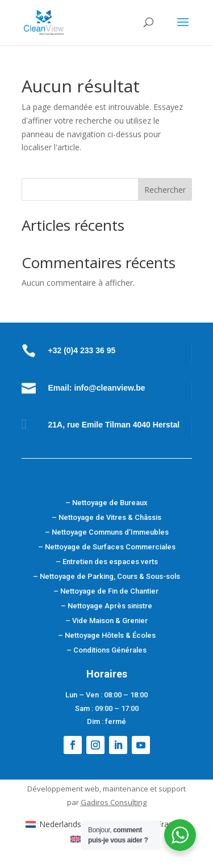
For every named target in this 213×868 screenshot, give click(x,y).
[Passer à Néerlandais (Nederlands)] (79, 824)
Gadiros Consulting (114, 802)
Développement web (63, 789)
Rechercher (165, 190)
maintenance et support (144, 789)
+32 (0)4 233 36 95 (82, 350)
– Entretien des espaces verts (107, 562)
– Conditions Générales (106, 650)
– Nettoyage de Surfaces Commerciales (107, 547)
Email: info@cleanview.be (97, 388)
